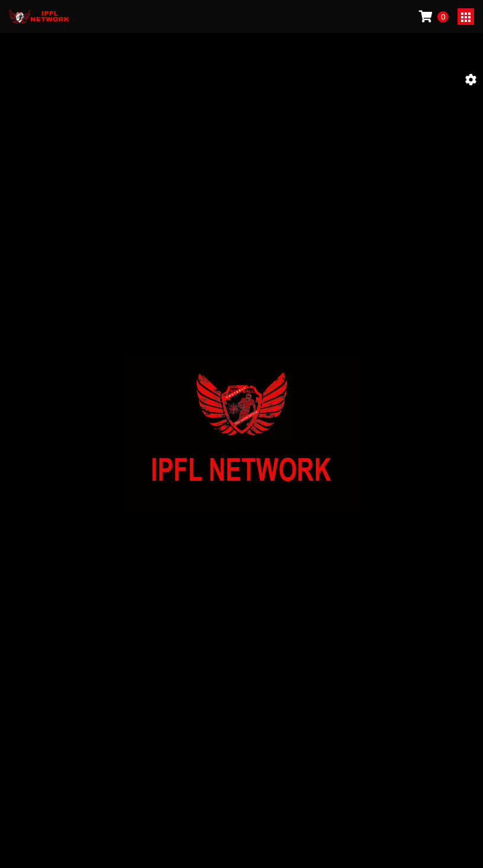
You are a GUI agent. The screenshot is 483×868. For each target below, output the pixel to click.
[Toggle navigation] (466, 17)
